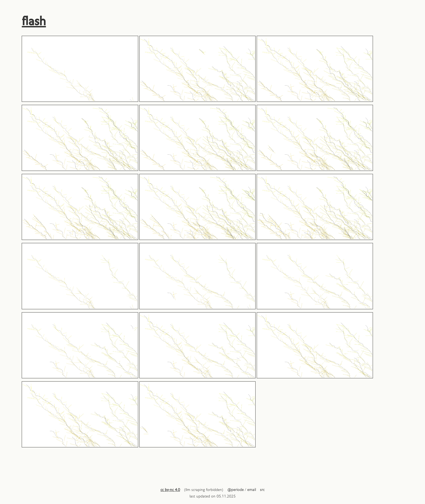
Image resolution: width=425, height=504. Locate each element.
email (252, 490)
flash (34, 22)
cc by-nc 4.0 (170, 490)
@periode (236, 490)
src (262, 490)
